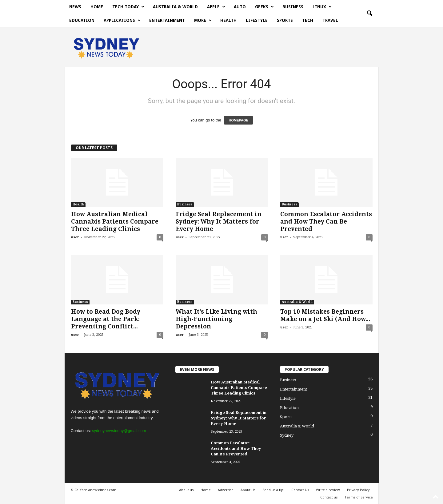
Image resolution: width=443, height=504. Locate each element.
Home (97, 7)
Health (228, 20)
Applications (122, 20)
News (75, 7)
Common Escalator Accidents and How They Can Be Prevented (326, 222)
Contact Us (300, 490)
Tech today (128, 7)
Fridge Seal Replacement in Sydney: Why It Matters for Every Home (219, 222)
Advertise (226, 490)
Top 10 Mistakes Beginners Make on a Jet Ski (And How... (325, 315)
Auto (240, 7)
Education (82, 20)
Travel (330, 20)
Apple (216, 7)
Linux (322, 7)
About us (186, 490)
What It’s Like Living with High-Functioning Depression (216, 319)
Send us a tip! (273, 490)
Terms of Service (359, 497)
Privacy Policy (358, 490)
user (75, 237)
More (203, 20)
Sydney (287, 435)
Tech (308, 20)
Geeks (264, 7)
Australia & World (175, 7)
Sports (285, 20)
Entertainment (167, 20)
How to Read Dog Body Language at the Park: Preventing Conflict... (106, 319)
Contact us (329, 497)
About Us (248, 490)
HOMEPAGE (238, 120)
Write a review (328, 490)
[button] (369, 14)
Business (293, 7)
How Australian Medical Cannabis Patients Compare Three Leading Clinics (115, 222)
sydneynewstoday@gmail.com (119, 431)
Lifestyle (257, 20)
